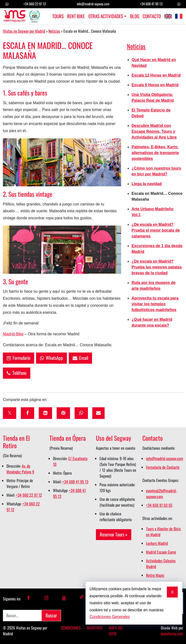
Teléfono (17, 373)
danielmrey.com (172, 634)
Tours (58, 16)
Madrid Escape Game (161, 552)
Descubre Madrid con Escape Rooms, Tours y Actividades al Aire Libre (154, 131)
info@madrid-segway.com (93, 4)
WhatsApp (51, 358)
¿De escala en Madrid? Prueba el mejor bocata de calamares (156, 230)
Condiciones (71, 628)
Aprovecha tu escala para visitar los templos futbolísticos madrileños (155, 304)
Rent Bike (76, 16)
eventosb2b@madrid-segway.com (161, 494)
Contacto (152, 16)
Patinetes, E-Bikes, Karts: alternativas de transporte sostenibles (155, 153)
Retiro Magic (155, 575)
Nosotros (95, 628)
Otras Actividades (106, 16)
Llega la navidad (147, 184)
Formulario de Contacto (163, 467)
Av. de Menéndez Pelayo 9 (20, 469)
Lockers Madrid (157, 543)
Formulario (19, 358)
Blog (135, 16)
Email (80, 358)
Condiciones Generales (110, 617)
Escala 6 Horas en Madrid (155, 85)
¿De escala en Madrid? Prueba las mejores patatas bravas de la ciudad (157, 267)
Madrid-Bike (13, 334)
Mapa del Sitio (116, 631)
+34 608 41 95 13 (151, 4)
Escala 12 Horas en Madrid (156, 75)
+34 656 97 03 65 (159, 505)
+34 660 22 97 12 (35, 4)
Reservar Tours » (114, 534)
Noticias (136, 46)
